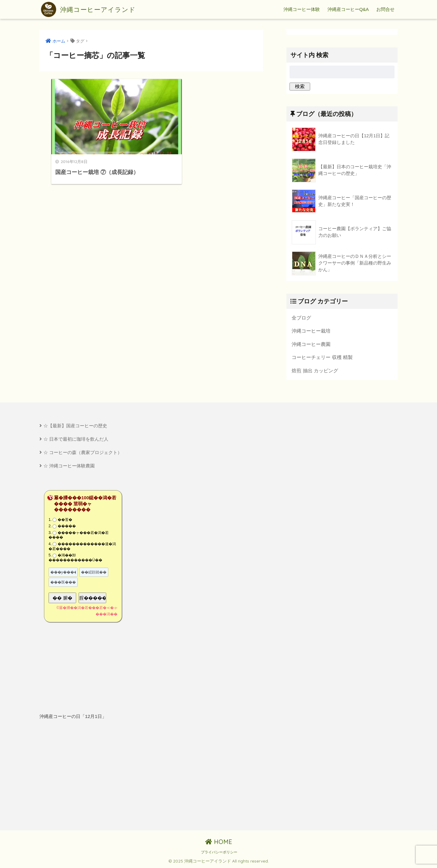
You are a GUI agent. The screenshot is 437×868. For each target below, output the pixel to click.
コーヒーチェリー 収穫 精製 (322, 357)
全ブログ (301, 318)
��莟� (65, 520)
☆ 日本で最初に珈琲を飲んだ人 (76, 439)
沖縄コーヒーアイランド (92, 9)
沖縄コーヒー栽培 (311, 331)
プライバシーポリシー (219, 853)
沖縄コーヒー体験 (302, 9)
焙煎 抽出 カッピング (315, 371)
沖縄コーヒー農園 (311, 344)
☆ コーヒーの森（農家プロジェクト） (83, 453)
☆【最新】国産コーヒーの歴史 (75, 426)
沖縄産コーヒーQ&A (348, 9)
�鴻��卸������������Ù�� (75, 558)
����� (67, 527)
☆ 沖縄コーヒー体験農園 (69, 466)
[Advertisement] (93, 776)
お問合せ (385, 9)
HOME (219, 842)
